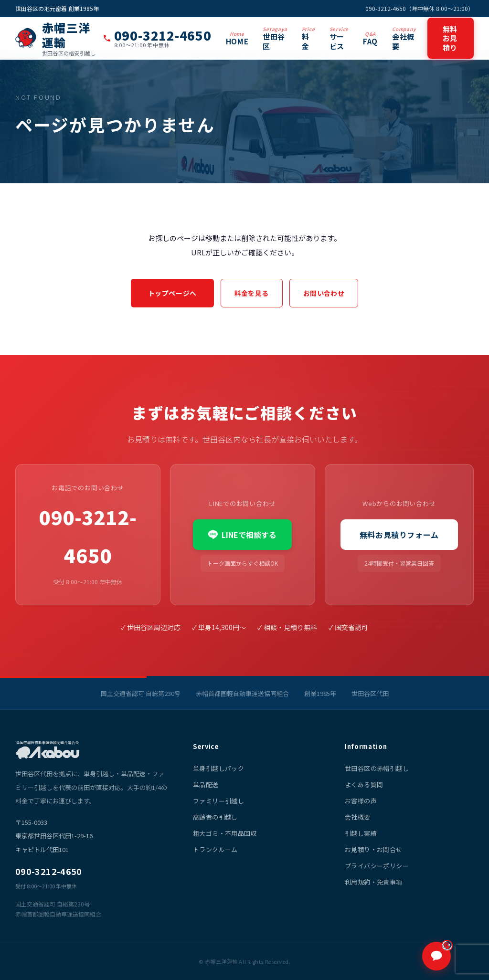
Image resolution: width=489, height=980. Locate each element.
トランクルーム (215, 849)
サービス (339, 38)
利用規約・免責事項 (374, 882)
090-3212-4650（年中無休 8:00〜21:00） (420, 8)
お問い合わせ (324, 293)
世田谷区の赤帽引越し (377, 768)
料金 (308, 38)
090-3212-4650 (88, 536)
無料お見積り (450, 38)
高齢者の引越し (215, 817)
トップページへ (172, 293)
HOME (237, 38)
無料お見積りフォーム (399, 535)
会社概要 (404, 38)
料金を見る (252, 293)
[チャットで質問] (436, 956)
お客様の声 (361, 801)
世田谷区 (275, 38)
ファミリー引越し (218, 801)
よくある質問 (364, 785)
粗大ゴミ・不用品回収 (225, 833)
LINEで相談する (242, 535)
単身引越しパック (218, 768)
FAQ (370, 38)
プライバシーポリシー (377, 866)
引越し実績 (361, 833)
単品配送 (206, 785)
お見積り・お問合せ (374, 849)
